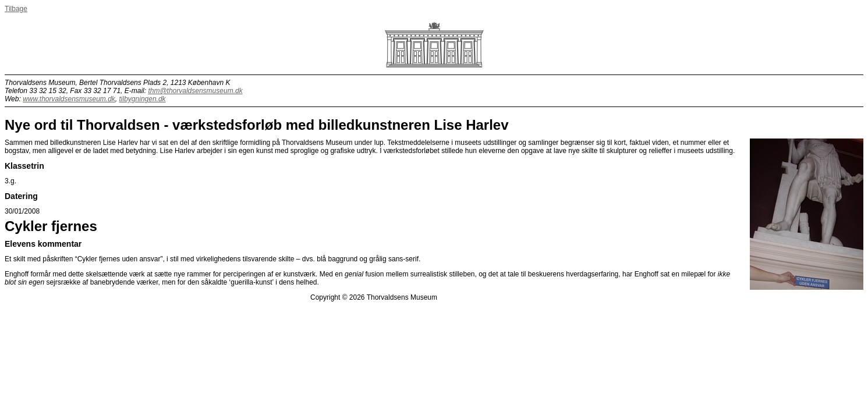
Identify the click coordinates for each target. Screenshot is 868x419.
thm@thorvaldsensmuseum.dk (195, 91)
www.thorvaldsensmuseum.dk (69, 99)
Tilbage (16, 9)
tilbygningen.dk (143, 99)
